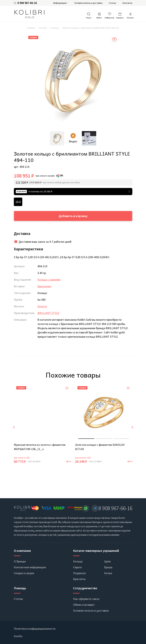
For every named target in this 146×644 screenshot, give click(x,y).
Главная (31, 28)
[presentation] (14, 427)
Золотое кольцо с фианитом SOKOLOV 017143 (100, 447)
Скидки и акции (24, 573)
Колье (108, 573)
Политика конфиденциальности (35, 629)
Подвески (79, 573)
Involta (18, 636)
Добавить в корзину (73, 216)
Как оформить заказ (86, 599)
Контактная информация (30, 567)
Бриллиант (45, 286)
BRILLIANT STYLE (48, 313)
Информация (60, 3)
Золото (42, 306)
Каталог (43, 28)
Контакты (127, 3)
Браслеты (79, 579)
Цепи (107, 561)
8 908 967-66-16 (27, 3)
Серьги (77, 567)
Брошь (108, 567)
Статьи (112, 3)
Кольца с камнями (49, 280)
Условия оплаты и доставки (88, 3)
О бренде (20, 561)
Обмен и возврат (84, 605)
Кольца (55, 28)
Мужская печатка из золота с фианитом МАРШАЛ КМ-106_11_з (40, 447)
